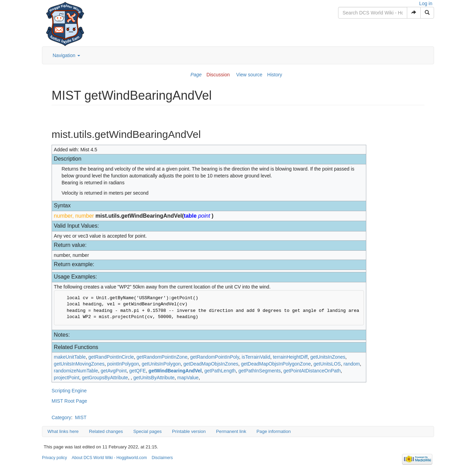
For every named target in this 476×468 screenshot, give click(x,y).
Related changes (106, 431)
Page (196, 75)
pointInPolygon (123, 364)
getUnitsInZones (328, 357)
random (352, 364)
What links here (63, 431)
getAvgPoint (114, 371)
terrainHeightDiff (290, 357)
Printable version (189, 431)
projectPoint (67, 378)
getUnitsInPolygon (161, 364)
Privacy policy (55, 458)
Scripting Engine (69, 391)
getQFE (138, 371)
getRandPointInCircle (111, 357)
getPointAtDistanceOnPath (312, 371)
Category (61, 417)
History (275, 75)
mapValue (188, 378)
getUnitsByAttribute (154, 378)
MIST (81, 417)
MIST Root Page (69, 401)
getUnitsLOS (327, 364)
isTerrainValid (256, 357)
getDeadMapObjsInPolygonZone (276, 364)
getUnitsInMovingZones (79, 364)
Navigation (66, 55)
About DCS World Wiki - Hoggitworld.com (110, 458)
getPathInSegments (259, 371)
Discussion (218, 75)
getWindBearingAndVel (175, 371)
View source (249, 75)
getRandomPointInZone (162, 357)
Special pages (147, 431)
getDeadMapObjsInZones (211, 364)
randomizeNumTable (76, 371)
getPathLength (220, 371)
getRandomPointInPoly (215, 357)
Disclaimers (162, 458)
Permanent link (231, 431)
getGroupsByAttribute (105, 378)
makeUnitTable (70, 357)
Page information (274, 431)
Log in (426, 3)
